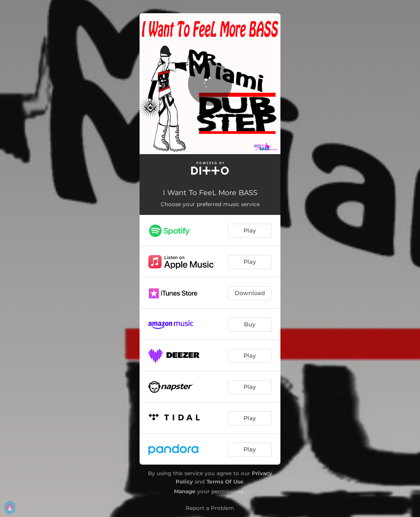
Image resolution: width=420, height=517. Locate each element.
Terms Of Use (225, 482)
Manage (185, 491)
